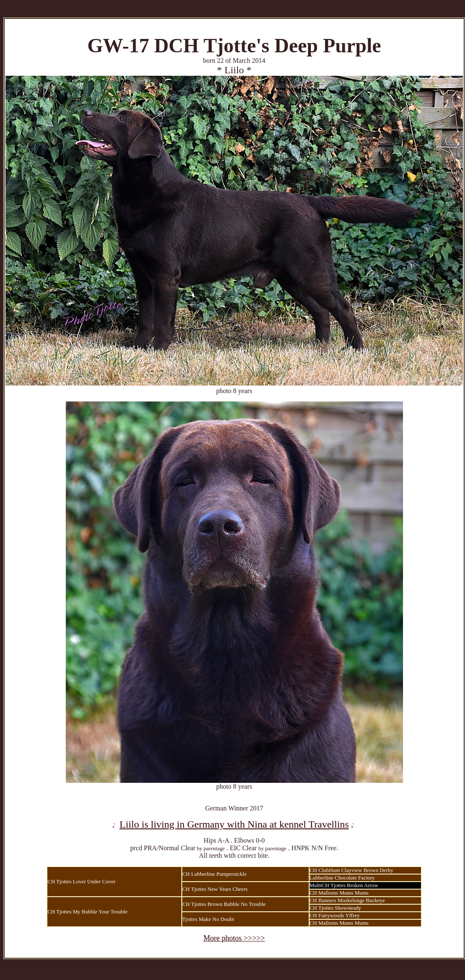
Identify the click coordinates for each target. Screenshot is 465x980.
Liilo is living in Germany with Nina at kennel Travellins (234, 824)
